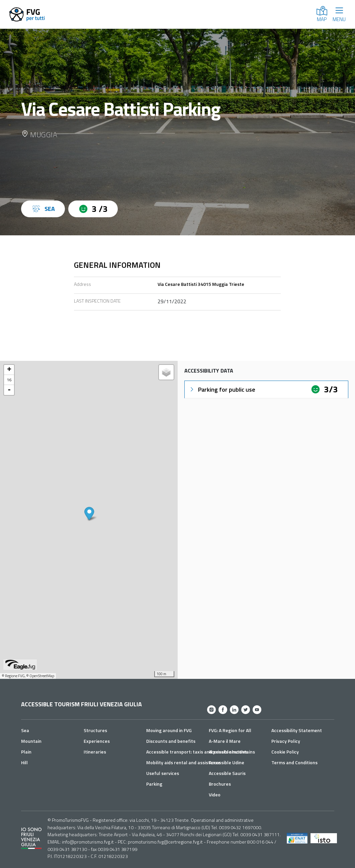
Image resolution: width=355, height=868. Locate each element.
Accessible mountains (232, 752)
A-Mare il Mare (225, 741)
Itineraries (95, 752)
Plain (26, 752)
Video (215, 795)
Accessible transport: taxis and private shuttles (197, 752)
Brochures (220, 784)
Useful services (163, 773)
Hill (24, 762)
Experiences (97, 741)
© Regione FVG (13, 676)
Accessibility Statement (297, 730)
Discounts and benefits (171, 741)
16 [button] (9, 380)
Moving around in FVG (169, 730)
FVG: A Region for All (230, 730)
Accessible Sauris (227, 773)
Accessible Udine (227, 762)
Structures (95, 730)
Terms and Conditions (294, 762)
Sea (25, 730)
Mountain (31, 741)
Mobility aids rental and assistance (183, 762)
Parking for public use (222, 389)
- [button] (9, 390)
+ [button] (9, 370)
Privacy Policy (286, 741)
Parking (154, 784)
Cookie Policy (285, 752)
